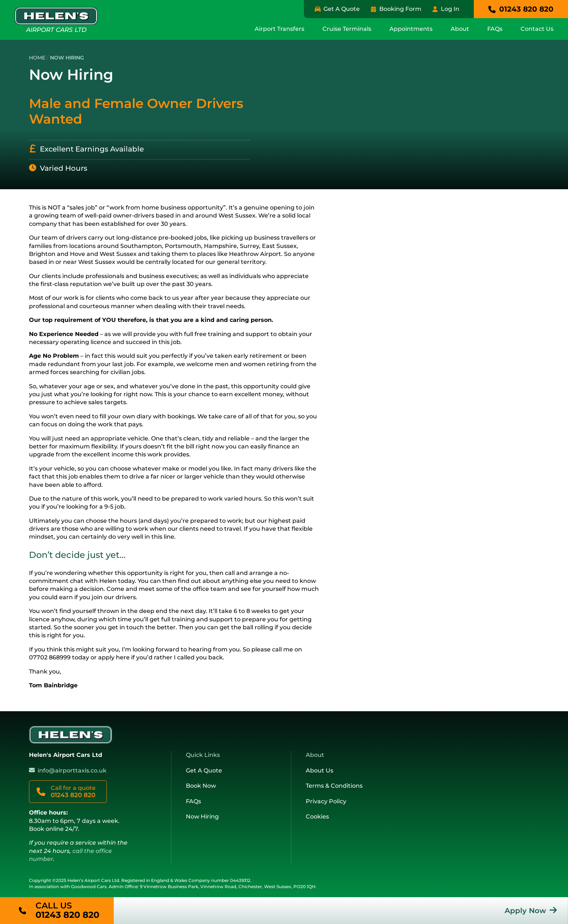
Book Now (201, 786)
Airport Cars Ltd (56, 20)
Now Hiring (202, 817)
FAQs (495, 29)
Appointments (411, 29)
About (460, 29)
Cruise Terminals (347, 29)
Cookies (317, 817)
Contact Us (537, 29)
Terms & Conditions (334, 786)
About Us (319, 770)
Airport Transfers (279, 29)
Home (37, 58)
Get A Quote (204, 770)
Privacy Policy (326, 801)
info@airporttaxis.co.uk (72, 770)
